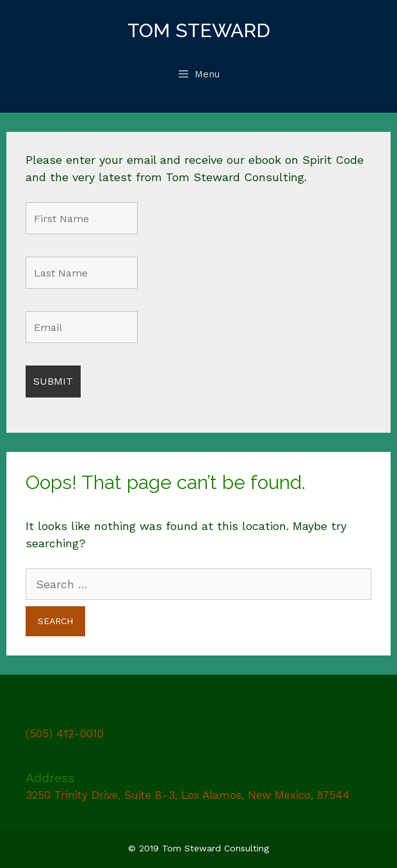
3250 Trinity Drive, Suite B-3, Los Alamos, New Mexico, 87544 (188, 795)
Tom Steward (199, 30)
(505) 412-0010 (65, 734)
